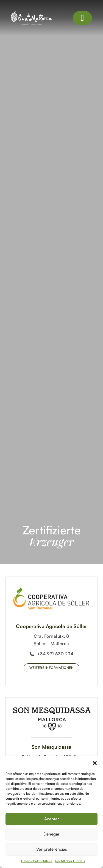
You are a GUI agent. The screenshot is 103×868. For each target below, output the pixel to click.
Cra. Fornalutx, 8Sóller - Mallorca (51, 640)
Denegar (51, 834)
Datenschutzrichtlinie (37, 861)
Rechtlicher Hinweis (70, 861)
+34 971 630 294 (51, 654)
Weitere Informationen (52, 668)
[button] (95, 763)
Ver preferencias (52, 849)
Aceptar (52, 819)
